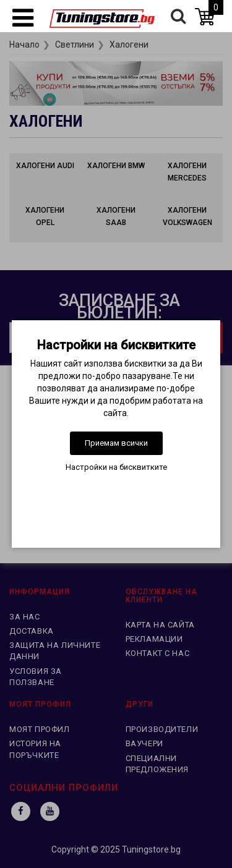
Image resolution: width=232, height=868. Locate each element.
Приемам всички (116, 443)
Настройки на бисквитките (116, 467)
